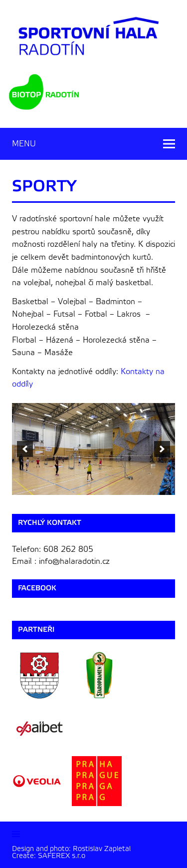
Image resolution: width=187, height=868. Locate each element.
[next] (162, 449)
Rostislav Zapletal (103, 849)
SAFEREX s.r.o (62, 856)
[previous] (25, 449)
